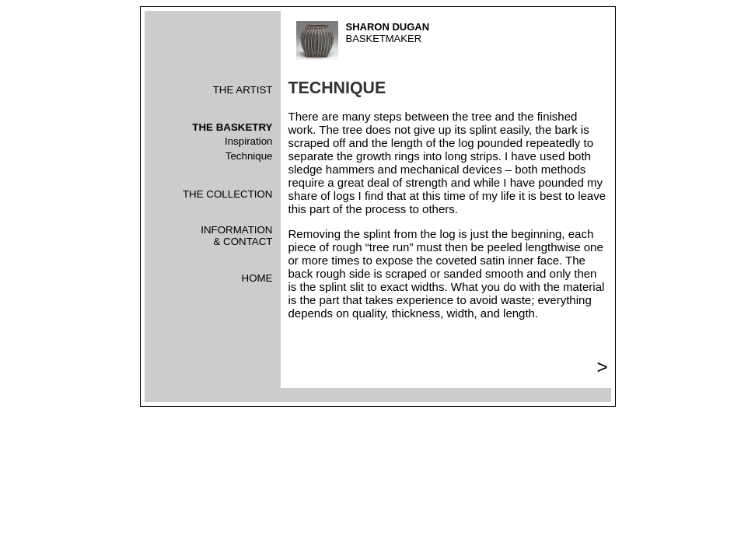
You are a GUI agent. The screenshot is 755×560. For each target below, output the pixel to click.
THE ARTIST (243, 90)
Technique (249, 156)
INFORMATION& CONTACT (236, 236)
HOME (257, 278)
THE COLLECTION (228, 194)
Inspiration (249, 141)
